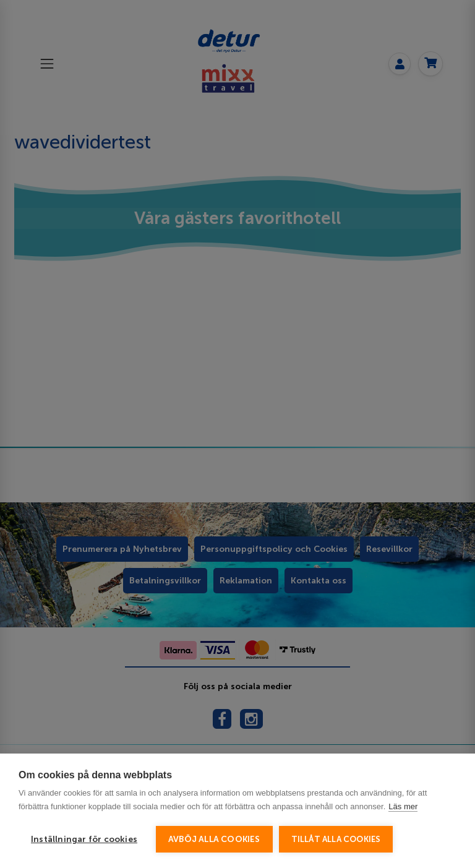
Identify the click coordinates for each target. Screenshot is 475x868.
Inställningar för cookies (84, 839)
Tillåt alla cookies (336, 839)
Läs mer (403, 806)
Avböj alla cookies (214, 839)
